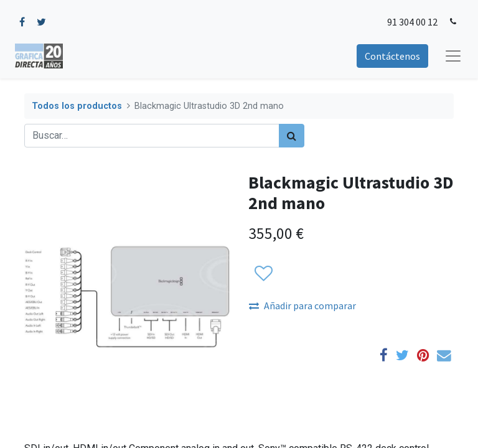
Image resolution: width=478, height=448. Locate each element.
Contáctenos (392, 56)
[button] (263, 274)
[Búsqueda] (292, 136)
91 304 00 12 (412, 22)
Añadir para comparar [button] (302, 306)
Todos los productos (77, 106)
